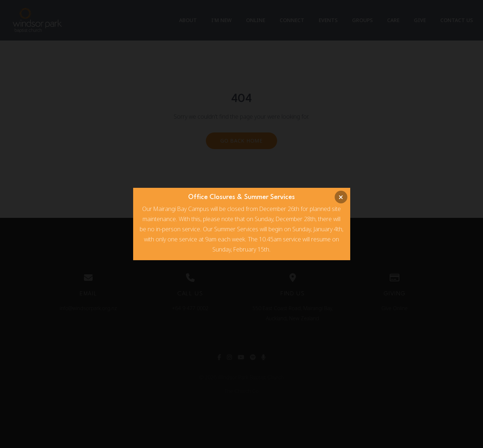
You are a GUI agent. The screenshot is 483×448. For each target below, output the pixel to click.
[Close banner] (341, 197)
